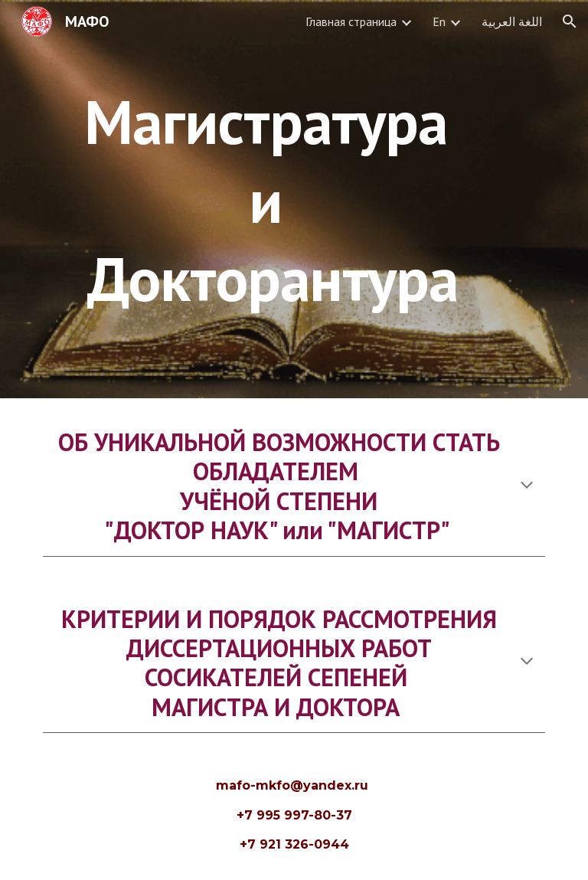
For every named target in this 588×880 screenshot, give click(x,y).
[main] (272, 199)
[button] (570, 21)
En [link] (439, 21)
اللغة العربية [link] (512, 21)
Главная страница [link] (351, 21)
